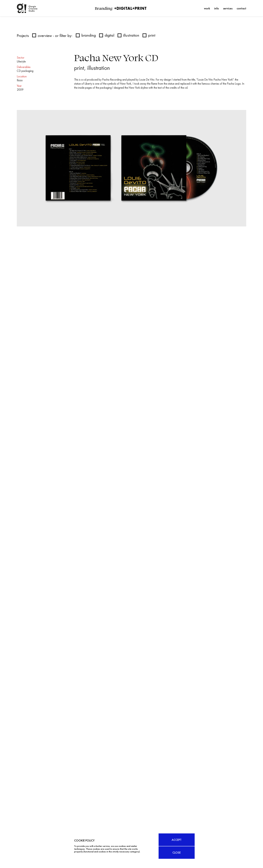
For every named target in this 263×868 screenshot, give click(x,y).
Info (217, 8)
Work (207, 8)
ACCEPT (177, 840)
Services (228, 8)
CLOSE (177, 852)
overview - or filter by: (52, 36)
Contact (241, 8)
